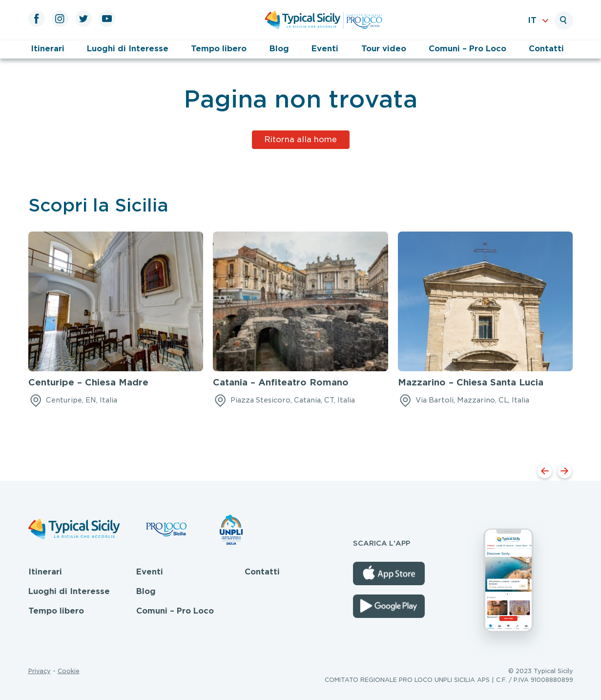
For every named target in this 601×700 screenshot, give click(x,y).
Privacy (40, 671)
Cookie (69, 671)
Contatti (546, 49)
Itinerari (48, 49)
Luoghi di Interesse (128, 49)
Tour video (384, 49)
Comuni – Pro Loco (467, 49)
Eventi (325, 49)
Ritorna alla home (300, 139)
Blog (279, 49)
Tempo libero (219, 49)
